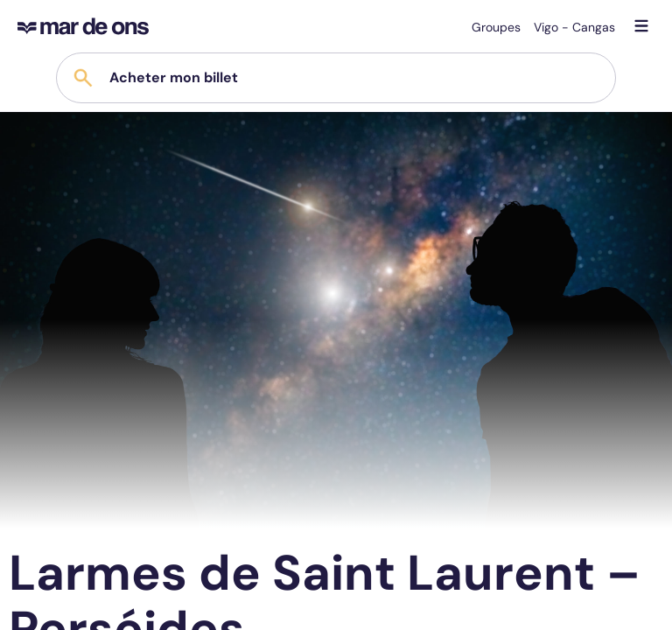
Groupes (496, 27)
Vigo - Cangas (574, 27)
